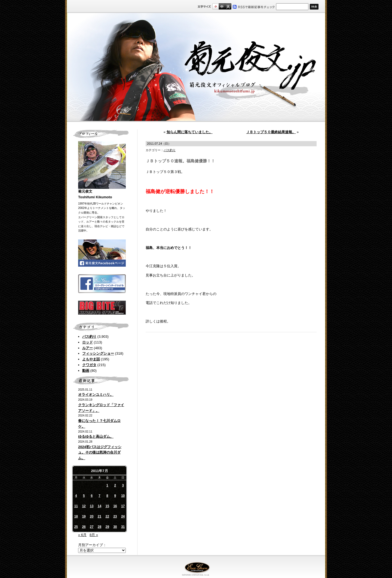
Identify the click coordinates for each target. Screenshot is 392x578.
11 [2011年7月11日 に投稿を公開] (76, 506)
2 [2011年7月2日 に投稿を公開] (115, 485)
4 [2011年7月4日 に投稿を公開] (76, 496)
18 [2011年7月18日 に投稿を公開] (76, 516)
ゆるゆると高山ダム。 (96, 436)
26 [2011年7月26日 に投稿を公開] (84, 527)
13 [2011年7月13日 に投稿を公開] (92, 506)
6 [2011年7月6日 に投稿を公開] (92, 496)
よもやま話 (91, 359)
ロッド (88, 342)
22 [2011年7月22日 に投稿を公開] (107, 516)
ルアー (88, 348)
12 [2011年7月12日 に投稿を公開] (84, 506)
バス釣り (89, 337)
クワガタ (89, 365)
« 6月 (82, 535)
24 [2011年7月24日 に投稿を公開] (123, 516)
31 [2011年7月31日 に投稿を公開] (123, 527)
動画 (86, 371)
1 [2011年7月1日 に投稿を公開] (107, 485)
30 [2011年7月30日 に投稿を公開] (115, 527)
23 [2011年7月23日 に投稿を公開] (115, 516)
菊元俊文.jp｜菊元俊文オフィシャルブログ (196, 67)
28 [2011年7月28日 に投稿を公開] (99, 527)
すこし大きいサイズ (222, 6)
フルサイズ (228, 6)
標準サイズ (215, 6)
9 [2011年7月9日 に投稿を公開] (115, 496)
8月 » (94, 535)
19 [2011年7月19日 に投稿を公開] (84, 516)
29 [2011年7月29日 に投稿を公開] (107, 527)
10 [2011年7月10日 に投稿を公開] (123, 496)
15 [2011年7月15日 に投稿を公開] (107, 506)
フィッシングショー (98, 353)
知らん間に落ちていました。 (190, 132)
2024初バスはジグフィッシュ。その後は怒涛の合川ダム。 (100, 453)
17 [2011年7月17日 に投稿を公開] (123, 506)
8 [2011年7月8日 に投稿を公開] (107, 496)
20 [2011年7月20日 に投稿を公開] (92, 516)
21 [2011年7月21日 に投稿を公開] (99, 516)
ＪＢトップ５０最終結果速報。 (271, 132)
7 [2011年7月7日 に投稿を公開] (99, 496)
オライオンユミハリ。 (96, 395)
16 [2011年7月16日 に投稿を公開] (115, 506)
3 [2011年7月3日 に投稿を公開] (123, 485)
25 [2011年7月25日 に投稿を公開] (76, 527)
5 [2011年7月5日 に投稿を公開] (84, 496)
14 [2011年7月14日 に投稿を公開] (99, 506)
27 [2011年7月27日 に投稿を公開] (92, 527)
